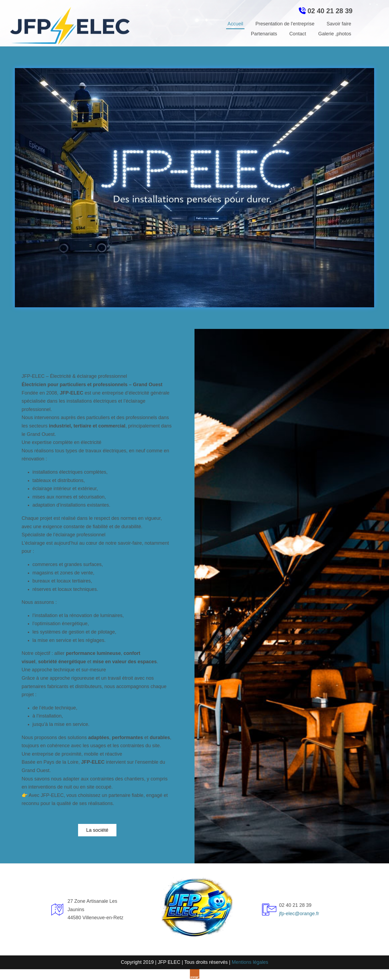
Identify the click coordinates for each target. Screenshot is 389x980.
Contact (298, 34)
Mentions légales (250, 962)
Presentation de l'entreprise (285, 24)
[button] (97, 830)
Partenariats (264, 34)
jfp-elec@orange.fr (299, 914)
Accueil (235, 24)
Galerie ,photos (335, 34)
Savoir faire (339, 24)
